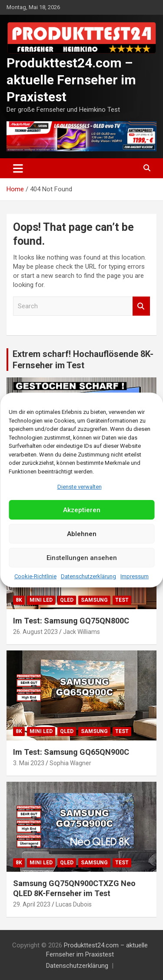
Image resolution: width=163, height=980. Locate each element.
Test (122, 600)
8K (19, 600)
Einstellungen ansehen (82, 558)
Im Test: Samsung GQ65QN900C (71, 752)
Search (141, 306)
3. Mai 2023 (29, 763)
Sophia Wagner (70, 763)
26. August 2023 (35, 632)
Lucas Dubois (74, 904)
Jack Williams (81, 632)
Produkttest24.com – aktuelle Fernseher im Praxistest (71, 80)
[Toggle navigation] (18, 168)
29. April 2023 (32, 904)
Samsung (94, 600)
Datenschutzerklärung (88, 576)
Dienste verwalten (80, 487)
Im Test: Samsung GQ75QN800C (71, 621)
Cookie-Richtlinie (35, 576)
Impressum (135, 576)
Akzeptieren (82, 510)
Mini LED (41, 600)
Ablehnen (82, 534)
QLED (67, 600)
